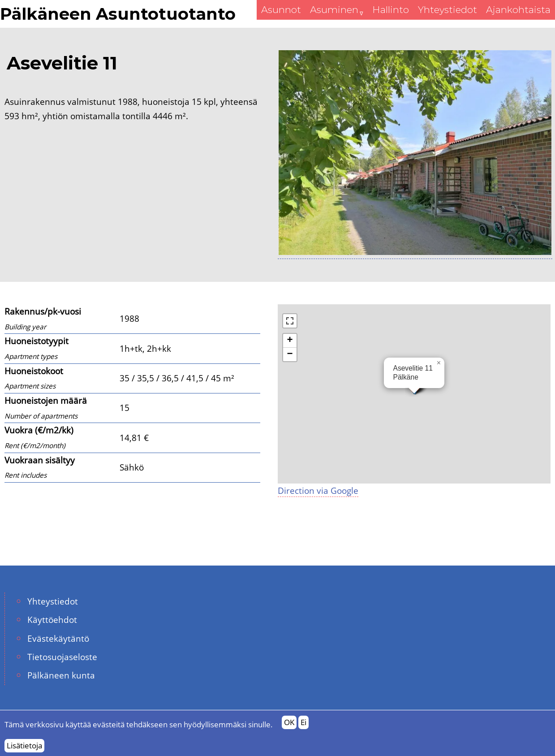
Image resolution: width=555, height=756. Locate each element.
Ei (303, 722)
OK (289, 722)
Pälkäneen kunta (61, 675)
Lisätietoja (24, 745)
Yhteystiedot (53, 601)
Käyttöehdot (52, 620)
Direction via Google (318, 490)
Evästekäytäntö (58, 638)
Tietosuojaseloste (62, 657)
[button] (439, 363)
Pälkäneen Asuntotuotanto (118, 14)
